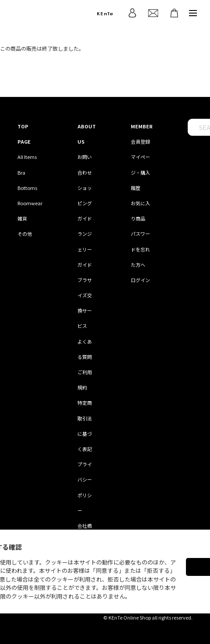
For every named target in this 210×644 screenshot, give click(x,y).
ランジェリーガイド (85, 249)
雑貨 (22, 218)
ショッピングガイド (85, 203)
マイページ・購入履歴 (140, 172)
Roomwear (30, 203)
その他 (25, 234)
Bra (21, 172)
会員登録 (140, 141)
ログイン (140, 280)
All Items (27, 157)
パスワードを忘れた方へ (140, 249)
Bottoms (27, 188)
